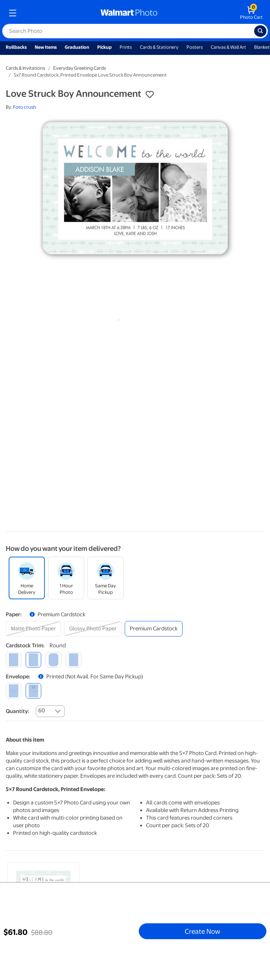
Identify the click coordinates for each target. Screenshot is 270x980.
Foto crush (25, 107)
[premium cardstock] (154, 629)
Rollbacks (16, 47)
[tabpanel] (135, 188)
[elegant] (53, 660)
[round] (33, 660)
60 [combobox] (42, 711)
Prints (126, 47)
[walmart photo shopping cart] (251, 13)
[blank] (14, 691)
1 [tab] (117, 319)
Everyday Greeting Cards (80, 68)
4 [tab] (150, 319)
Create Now (202, 931)
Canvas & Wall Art (228, 47)
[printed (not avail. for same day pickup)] (33, 691)
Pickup (104, 47)
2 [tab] (128, 319)
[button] (150, 95)
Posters (195, 47)
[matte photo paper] (33, 629)
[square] (14, 660)
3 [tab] (139, 319)
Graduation (77, 47)
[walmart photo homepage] (129, 13)
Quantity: (18, 711)
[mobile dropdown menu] (13, 13)
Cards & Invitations (25, 68)
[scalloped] (74, 660)
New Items (46, 47)
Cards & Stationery (159, 47)
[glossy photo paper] (93, 629)
